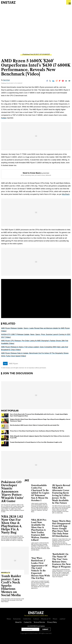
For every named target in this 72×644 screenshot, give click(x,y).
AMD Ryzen (13, 364)
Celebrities (27, 619)
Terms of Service (39, 622)
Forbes (4, 118)
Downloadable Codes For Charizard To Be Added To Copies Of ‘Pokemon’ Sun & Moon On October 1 (40, 493)
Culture (36, 619)
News (9, 619)
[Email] (66, 81)
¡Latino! (62, 619)
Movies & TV (6, 572)
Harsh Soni (6, 80)
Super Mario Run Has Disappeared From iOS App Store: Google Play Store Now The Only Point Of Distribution (61, 529)
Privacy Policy (52, 622)
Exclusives (17, 619)
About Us (18, 622)
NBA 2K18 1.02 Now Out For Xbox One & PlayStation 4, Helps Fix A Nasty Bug (12, 524)
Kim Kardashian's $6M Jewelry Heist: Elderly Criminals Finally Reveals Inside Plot (35, 425)
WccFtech (66, 194)
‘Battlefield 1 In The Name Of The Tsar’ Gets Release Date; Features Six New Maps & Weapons (61, 560)
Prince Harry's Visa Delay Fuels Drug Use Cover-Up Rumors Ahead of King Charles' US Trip (37, 431)
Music (55, 619)
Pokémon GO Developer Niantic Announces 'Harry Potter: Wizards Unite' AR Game (12, 491)
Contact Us (28, 622)
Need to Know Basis (32, 173)
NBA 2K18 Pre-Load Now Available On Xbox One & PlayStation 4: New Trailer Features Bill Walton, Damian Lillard (40, 530)
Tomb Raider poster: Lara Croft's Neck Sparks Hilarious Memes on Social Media (11, 586)
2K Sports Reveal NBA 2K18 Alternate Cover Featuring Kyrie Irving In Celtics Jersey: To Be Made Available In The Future (61, 494)
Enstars (8, 2)
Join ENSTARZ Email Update (36, 626)
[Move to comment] (69, 81)
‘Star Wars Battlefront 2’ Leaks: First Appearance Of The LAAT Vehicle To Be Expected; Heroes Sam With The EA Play (40, 568)
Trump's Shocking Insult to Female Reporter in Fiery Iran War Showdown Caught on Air (36, 442)
